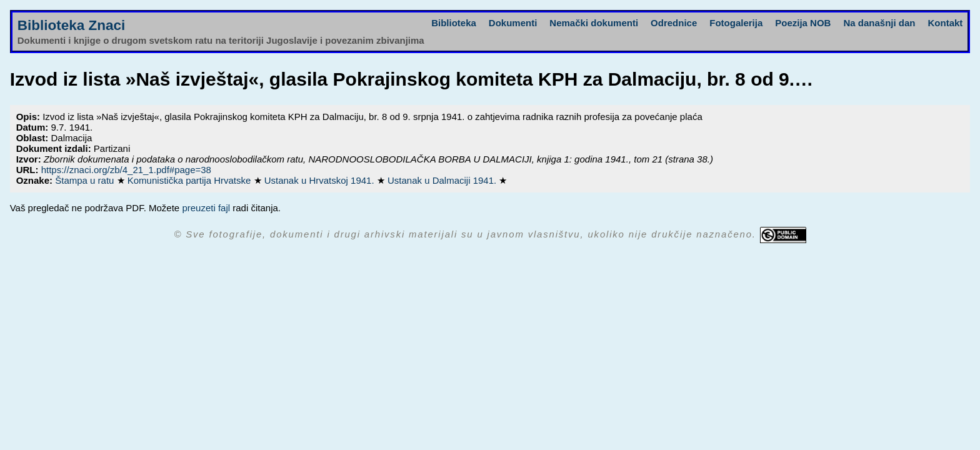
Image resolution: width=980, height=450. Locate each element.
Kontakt (945, 23)
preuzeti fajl (206, 208)
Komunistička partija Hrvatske (191, 180)
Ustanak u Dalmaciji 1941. (443, 180)
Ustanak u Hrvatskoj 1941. (321, 180)
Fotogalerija (736, 23)
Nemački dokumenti (594, 23)
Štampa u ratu (86, 180)
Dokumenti (513, 23)
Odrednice (674, 23)
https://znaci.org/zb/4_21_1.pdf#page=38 (126, 170)
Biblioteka (454, 23)
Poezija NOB (803, 23)
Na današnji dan (879, 23)
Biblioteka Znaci (72, 25)
